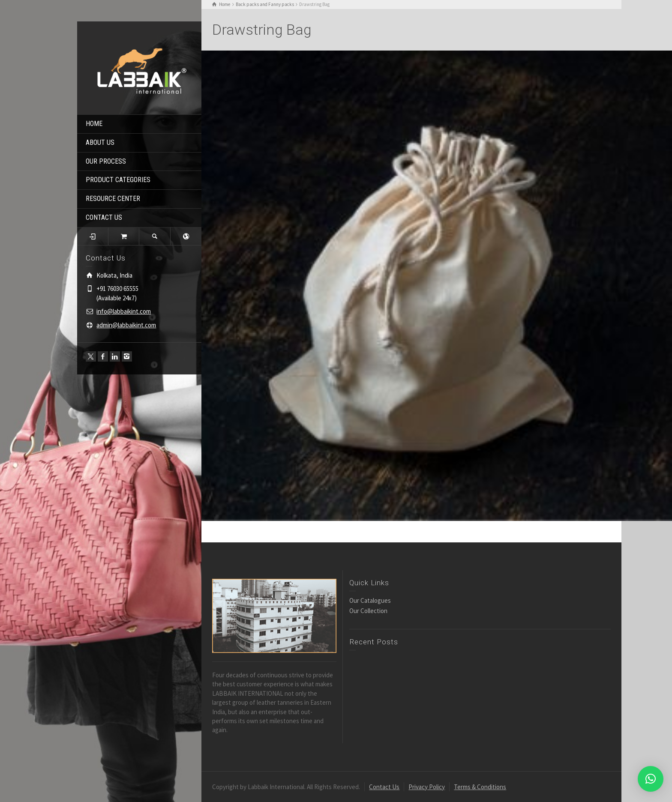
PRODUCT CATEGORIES (118, 180)
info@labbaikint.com (124, 311)
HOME (94, 124)
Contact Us (384, 787)
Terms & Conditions (480, 787)
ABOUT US (100, 142)
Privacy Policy (427, 787)
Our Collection (368, 611)
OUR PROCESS (106, 161)
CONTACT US (104, 217)
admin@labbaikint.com (126, 325)
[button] (651, 779)
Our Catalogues (370, 600)
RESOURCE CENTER (113, 199)
